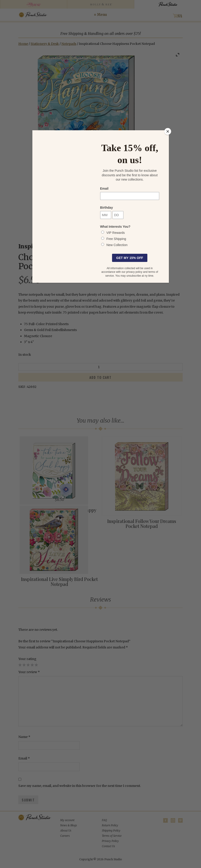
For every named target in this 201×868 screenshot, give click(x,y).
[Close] (168, 131)
